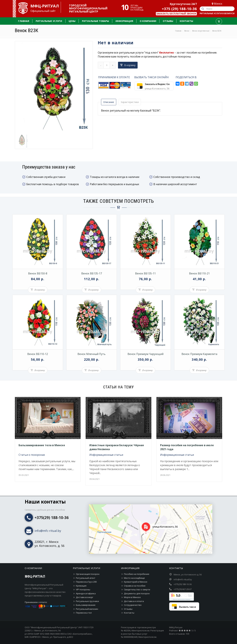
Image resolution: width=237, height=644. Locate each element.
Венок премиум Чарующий (145, 354)
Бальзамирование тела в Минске (42, 445)
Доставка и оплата (134, 601)
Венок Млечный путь (92, 354)
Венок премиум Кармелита (199, 354)
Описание (109, 102)
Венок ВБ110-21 (199, 273)
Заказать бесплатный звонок (176, 14)
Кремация (81, 586)
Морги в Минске (132, 597)
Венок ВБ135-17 (92, 273)
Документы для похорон (137, 593)
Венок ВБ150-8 (38, 273)
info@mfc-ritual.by (48, 531)
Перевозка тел (84, 613)
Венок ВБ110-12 (38, 354)
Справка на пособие (135, 586)
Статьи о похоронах (32, 455)
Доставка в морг (85, 597)
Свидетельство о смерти (137, 589)
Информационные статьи (106, 455)
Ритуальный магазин (87, 609)
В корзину (128, 65)
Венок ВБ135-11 (145, 273)
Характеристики (130, 102)
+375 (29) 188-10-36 (179, 9)
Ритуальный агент (86, 578)
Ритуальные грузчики (87, 601)
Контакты (129, 613)
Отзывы (128, 609)
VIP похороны (83, 589)
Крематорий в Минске (136, 582)
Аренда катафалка (86, 593)
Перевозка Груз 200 (86, 582)
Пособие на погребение (137, 574)
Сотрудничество (133, 605)
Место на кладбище (134, 578)
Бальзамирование (86, 605)
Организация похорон (88, 574)
